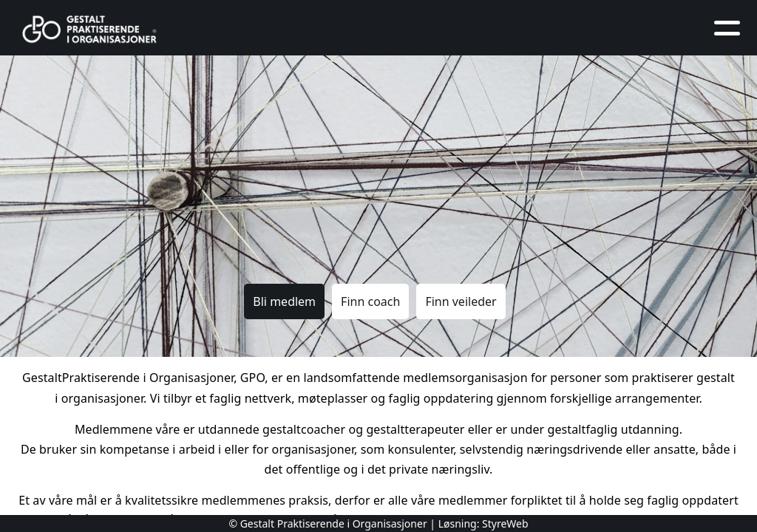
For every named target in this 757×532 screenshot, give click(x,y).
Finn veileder (461, 301)
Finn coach (370, 301)
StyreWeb (505, 524)
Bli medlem (284, 301)
